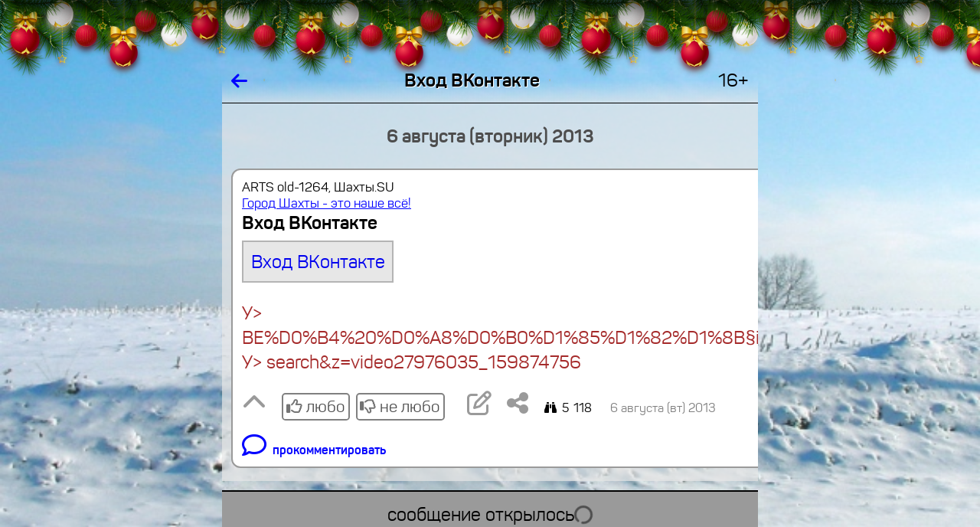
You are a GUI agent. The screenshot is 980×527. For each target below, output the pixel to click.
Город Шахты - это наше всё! (327, 203)
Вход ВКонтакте (318, 262)
